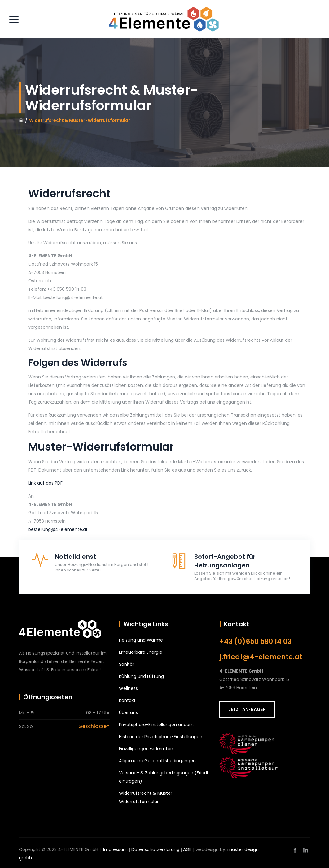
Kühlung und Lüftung (141, 676)
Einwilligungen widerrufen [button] (146, 749)
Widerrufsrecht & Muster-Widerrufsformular (147, 797)
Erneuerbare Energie (141, 652)
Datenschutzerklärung (155, 849)
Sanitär (127, 664)
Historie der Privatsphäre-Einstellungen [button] (161, 737)
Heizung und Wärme (141, 640)
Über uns (128, 712)
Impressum (115, 849)
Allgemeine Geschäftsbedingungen (157, 761)
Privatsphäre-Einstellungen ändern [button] (156, 725)
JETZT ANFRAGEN (247, 709)
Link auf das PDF (45, 483)
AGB (187, 849)
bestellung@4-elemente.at (58, 529)
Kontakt (127, 700)
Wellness (128, 688)
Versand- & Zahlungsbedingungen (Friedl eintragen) (163, 777)
